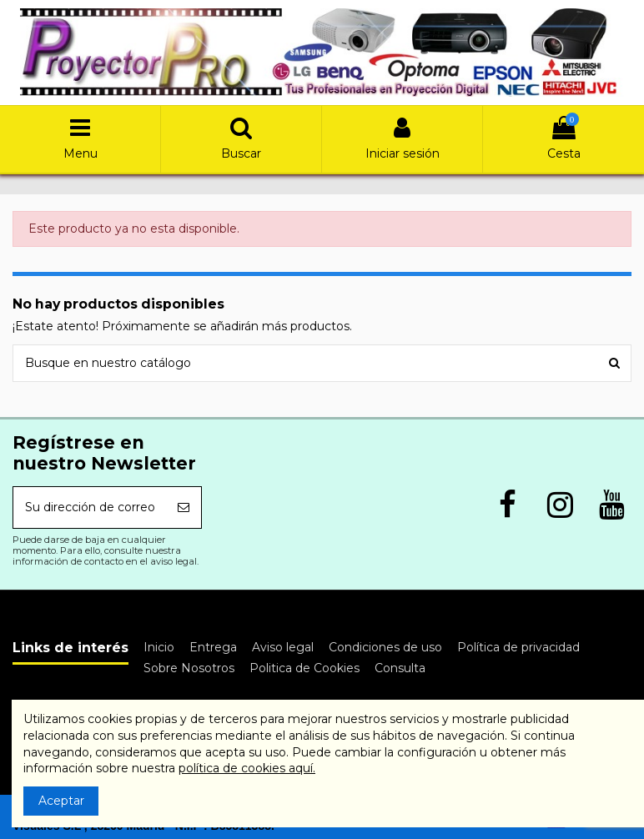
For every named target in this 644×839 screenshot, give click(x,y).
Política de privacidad (518, 647)
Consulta (400, 668)
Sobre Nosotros (189, 668)
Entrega (213, 647)
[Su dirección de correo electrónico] (90, 507)
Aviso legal (283, 647)
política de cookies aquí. (247, 768)
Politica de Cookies (304, 668)
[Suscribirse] (184, 507)
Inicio (159, 647)
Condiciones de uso (385, 647)
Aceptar (61, 801)
